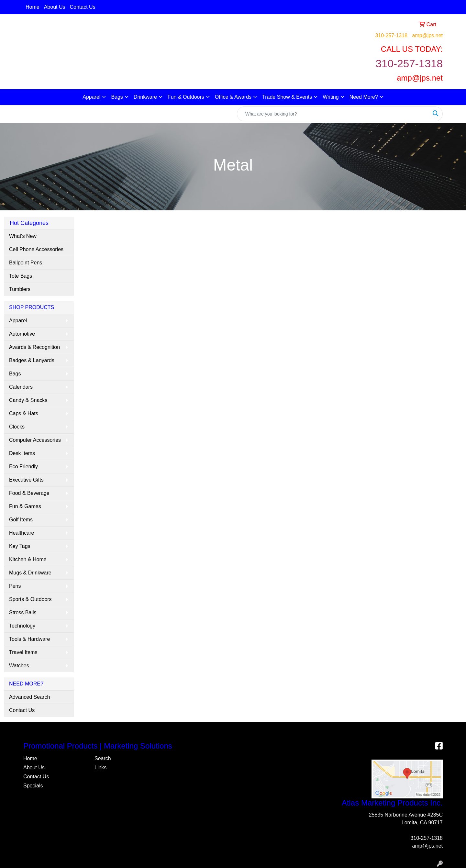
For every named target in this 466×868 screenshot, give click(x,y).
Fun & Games (25, 506)
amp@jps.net (427, 35)
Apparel (91, 97)
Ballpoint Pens (26, 263)
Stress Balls (23, 612)
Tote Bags (21, 276)
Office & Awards (233, 97)
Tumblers (20, 289)
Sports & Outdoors (30, 599)
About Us (55, 7)
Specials (33, 786)
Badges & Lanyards (32, 360)
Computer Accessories (35, 440)
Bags (117, 97)
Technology (22, 626)
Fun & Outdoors (186, 97)
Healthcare (22, 533)
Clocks (17, 427)
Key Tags (20, 546)
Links (100, 768)
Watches (19, 666)
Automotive (22, 334)
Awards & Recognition (34, 347)
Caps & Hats (24, 413)
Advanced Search (29, 697)
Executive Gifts (26, 480)
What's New (23, 236)
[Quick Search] (333, 114)
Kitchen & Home (28, 559)
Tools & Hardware (29, 639)
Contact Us (83, 7)
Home (33, 7)
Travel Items (23, 652)
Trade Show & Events (287, 97)
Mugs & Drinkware (30, 573)
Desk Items (22, 453)
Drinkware (145, 97)
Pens (15, 586)
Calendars (21, 387)
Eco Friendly (23, 467)
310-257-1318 (391, 35)
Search (103, 758)
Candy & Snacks (28, 400)
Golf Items (21, 520)
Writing (331, 97)
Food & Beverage (29, 493)
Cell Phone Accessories (36, 249)
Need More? (364, 97)
